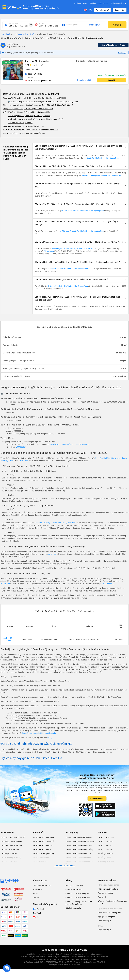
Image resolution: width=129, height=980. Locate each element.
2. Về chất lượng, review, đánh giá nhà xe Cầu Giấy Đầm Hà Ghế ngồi (36, 119)
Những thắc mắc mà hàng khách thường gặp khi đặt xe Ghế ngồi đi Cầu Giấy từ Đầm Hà (38, 105)
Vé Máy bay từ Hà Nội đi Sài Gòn (79, 837)
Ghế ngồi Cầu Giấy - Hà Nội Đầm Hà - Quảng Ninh (68, 269)
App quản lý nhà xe (106, 893)
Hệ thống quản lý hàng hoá (110, 909)
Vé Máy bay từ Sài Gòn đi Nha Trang (80, 841)
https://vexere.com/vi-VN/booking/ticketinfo (39, 733)
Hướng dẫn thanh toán (74, 885)
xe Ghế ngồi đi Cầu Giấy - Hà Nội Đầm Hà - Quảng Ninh (82, 231)
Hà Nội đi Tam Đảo (105, 849)
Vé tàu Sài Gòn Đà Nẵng (43, 845)
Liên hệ (36, 898)
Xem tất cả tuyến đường (64, 865)
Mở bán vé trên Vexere (99, 3)
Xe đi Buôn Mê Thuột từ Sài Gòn (13, 837)
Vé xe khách (5, 34)
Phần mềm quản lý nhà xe (108, 889)
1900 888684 (21, 447)
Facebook (40, 909)
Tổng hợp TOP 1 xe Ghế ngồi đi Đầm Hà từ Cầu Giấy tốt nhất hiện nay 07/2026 (34, 98)
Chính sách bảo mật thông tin (77, 893)
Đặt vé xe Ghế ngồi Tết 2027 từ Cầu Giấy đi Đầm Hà (24, 133)
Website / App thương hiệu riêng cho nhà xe (112, 902)
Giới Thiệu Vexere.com (42, 885)
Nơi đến (41, 23)
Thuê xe (102, 833)
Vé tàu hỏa (39, 833)
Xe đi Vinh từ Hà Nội (9, 862)
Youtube (40, 917)
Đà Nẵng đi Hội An (105, 853)
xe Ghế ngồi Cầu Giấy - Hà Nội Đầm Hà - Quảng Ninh (83, 211)
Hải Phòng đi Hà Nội (106, 862)
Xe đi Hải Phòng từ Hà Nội (11, 858)
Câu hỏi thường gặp (73, 908)
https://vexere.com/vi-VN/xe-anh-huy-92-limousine (69, 444)
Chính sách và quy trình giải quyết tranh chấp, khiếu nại (79, 903)
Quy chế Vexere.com (74, 889)
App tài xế (102, 897)
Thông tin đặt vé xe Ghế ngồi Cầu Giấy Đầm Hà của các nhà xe (28, 109)
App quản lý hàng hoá (107, 917)
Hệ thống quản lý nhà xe (109, 885)
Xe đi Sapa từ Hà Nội (9, 853)
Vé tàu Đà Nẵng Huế (41, 858)
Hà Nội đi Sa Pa (104, 845)
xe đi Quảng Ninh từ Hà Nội (22, 34)
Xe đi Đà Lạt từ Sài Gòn (10, 849)
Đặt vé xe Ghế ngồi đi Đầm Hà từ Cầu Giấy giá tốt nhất (31, 94)
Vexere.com (49, 251)
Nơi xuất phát (13, 23)
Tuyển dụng (38, 889)
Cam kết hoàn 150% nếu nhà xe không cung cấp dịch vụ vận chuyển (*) (40, 7)
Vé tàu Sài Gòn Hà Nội (42, 849)
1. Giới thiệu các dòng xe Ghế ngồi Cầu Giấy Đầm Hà (29, 116)
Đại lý (100, 926)
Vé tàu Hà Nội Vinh (41, 862)
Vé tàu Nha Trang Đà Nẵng (44, 853)
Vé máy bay (72, 833)
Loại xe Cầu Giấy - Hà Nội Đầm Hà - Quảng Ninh (56, 523)
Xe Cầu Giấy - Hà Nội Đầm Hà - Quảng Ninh (101, 158)
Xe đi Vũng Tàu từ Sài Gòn (11, 841)
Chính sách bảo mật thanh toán (78, 898)
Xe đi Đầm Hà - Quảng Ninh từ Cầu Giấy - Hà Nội (101, 175)
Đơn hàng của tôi (80, 3)
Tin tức (36, 893)
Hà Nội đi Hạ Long (105, 841)
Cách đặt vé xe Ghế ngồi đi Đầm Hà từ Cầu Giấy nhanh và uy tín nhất (31, 130)
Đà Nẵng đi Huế (104, 858)
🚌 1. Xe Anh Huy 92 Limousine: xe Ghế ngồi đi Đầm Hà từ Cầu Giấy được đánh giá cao (43, 102)
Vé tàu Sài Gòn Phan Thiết (44, 841)
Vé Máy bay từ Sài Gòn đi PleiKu (78, 858)
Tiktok (39, 913)
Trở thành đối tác (119, 3)
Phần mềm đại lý (105, 921)
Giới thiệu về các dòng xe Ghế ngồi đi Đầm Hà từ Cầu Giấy (26, 112)
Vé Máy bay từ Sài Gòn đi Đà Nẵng (79, 849)
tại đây (50, 738)
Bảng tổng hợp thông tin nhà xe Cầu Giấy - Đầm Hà (23, 126)
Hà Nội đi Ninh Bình (106, 837)
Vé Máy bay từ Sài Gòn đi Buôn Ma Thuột (79, 863)
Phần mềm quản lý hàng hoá (109, 913)
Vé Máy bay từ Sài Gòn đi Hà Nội (79, 845)
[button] (80, 147)
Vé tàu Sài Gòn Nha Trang (43, 837)
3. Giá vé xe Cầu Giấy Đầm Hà (20, 123)
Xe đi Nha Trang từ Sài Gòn (11, 845)
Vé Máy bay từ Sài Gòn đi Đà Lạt (78, 853)
